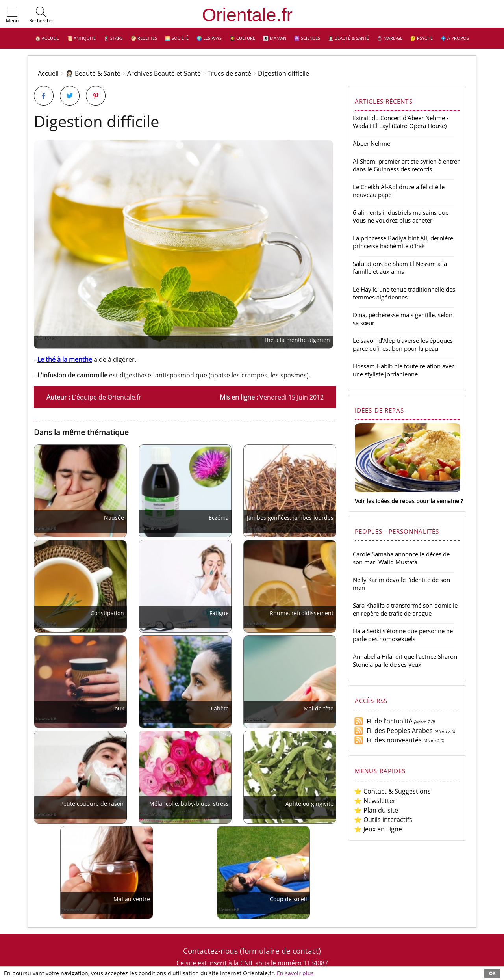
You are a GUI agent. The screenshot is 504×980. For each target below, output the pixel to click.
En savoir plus (295, 973)
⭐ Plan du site (376, 810)
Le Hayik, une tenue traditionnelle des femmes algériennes (404, 293)
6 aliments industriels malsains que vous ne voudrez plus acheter (401, 216)
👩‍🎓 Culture (242, 38)
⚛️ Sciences (307, 38)
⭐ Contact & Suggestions (392, 791)
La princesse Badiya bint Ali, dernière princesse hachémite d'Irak (403, 242)
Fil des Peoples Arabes (393, 731)
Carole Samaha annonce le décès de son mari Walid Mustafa (401, 558)
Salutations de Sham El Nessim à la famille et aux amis (400, 268)
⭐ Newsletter (375, 801)
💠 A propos (455, 38)
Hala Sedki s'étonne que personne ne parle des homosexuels (403, 635)
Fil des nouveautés (388, 740)
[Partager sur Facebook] (44, 96)
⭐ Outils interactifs (383, 820)
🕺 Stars (113, 38)
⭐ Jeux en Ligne (378, 829)
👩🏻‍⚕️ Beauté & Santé (348, 38)
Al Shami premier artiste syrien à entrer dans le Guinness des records (406, 165)
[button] (12, 15)
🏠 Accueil (47, 38)
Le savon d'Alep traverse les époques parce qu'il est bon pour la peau (403, 344)
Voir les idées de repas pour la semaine (407, 501)
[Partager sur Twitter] (70, 96)
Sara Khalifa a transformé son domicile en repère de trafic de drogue (405, 609)
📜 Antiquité (81, 38)
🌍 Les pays (209, 38)
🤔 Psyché (422, 38)
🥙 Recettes (144, 38)
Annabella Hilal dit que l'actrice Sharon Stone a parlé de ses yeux (405, 660)
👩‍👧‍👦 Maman (275, 38)
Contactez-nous (210, 951)
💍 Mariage (390, 38)
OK (492, 973)
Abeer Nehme (372, 143)
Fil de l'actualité (383, 721)
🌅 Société (177, 38)
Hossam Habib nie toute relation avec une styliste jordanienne (404, 370)
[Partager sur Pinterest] (96, 96)
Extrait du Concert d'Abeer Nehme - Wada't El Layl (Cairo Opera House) (401, 122)
